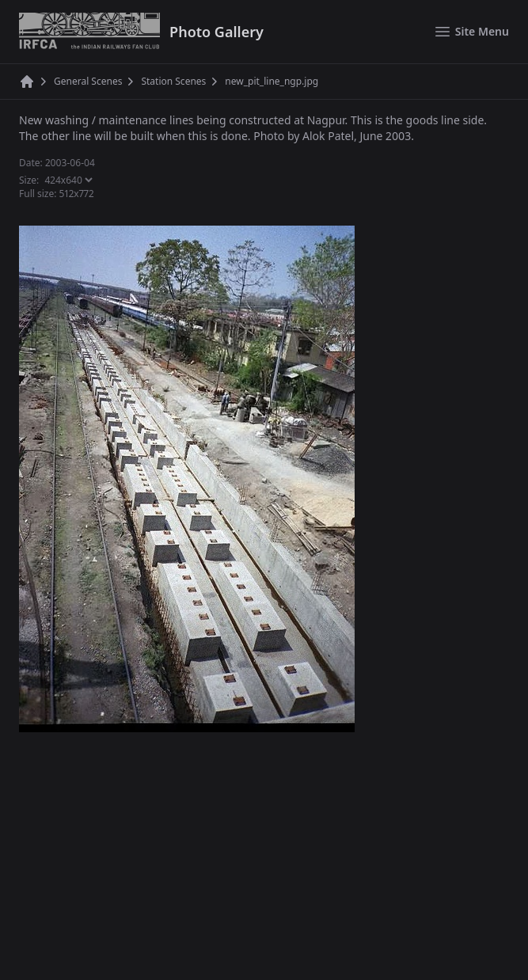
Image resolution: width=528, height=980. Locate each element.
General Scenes (88, 82)
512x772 (77, 194)
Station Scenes (173, 82)
